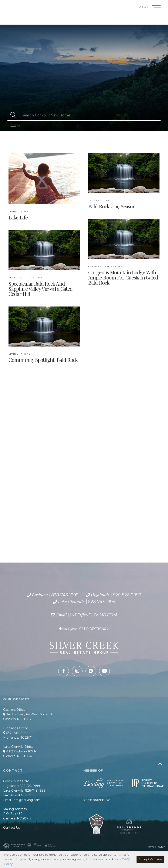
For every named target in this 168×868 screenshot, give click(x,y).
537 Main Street (16, 733)
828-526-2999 (23, 16)
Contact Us (11, 828)
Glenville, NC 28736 (17, 756)
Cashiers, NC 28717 (17, 719)
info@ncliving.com (94, 615)
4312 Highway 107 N (20, 751)
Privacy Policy (156, 847)
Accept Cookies (150, 859)
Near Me (15, 126)
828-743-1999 (21, 11)
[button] (13, 115)
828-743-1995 (27, 20)
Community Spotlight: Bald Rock (43, 358)
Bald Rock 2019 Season (112, 204)
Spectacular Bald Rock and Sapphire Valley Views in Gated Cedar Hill (41, 286)
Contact (13, 5)
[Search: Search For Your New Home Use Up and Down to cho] (90, 115)
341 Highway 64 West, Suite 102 (28, 714)
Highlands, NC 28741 (19, 738)
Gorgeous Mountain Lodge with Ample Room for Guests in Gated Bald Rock (123, 275)
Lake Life (20, 215)
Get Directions (93, 629)
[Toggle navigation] (156, 8)
